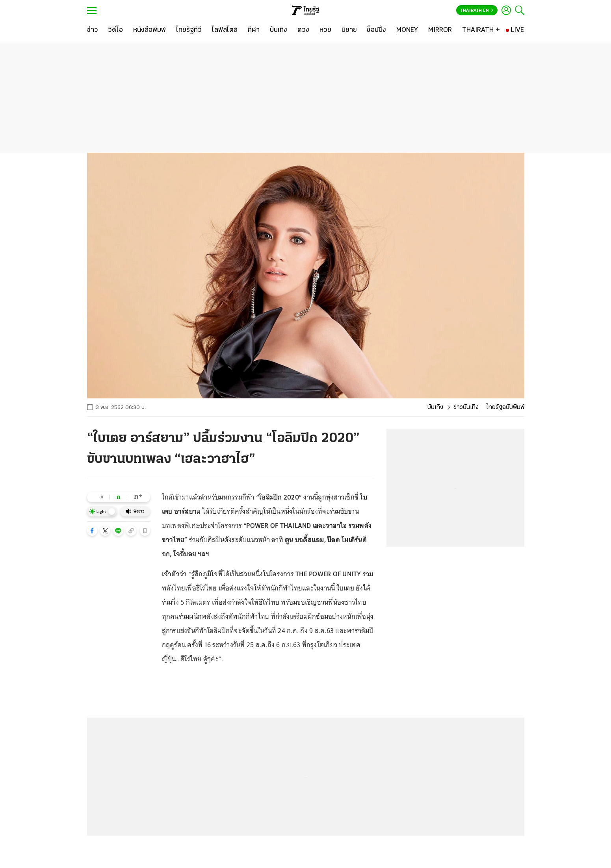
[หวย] (325, 30)
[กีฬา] (253, 30)
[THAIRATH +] (481, 30)
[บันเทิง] (279, 30)
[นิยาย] (349, 30)
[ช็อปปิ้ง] (376, 30)
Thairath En (477, 11)
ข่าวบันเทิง (466, 407)
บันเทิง (435, 407)
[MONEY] (407, 30)
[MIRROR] (440, 30)
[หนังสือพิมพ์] (149, 30)
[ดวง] (303, 30)
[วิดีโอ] (115, 30)
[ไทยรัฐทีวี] (189, 30)
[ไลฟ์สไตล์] (225, 30)
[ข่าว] (93, 30)
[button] (92, 531)
